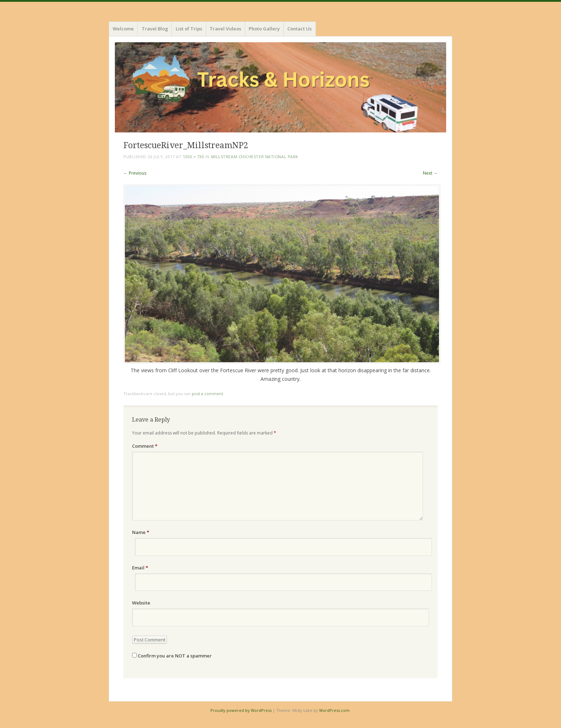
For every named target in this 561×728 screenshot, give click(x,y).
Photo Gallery (264, 29)
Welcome (123, 29)
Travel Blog (155, 29)
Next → (430, 173)
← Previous (135, 173)
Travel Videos (225, 29)
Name (141, 532)
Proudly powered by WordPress (241, 710)
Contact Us (299, 29)
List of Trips (189, 29)
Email (140, 568)
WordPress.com (334, 710)
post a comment (208, 394)
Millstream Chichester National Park (255, 157)
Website (141, 603)
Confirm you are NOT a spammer (172, 656)
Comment (145, 446)
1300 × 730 (194, 157)
